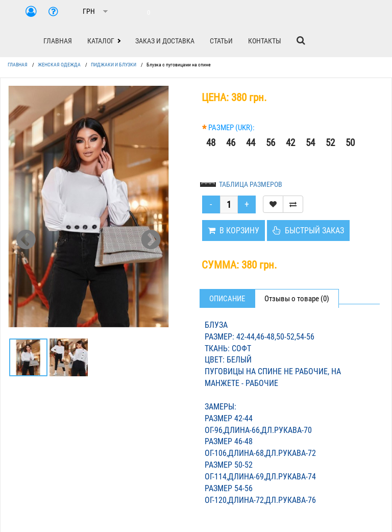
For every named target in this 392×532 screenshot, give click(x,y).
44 (251, 143)
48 (211, 143)
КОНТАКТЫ (265, 41)
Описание (227, 299)
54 (310, 143)
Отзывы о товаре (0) (297, 299)
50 (350, 143)
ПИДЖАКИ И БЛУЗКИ (114, 65)
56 (271, 143)
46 (231, 143)
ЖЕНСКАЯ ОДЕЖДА (59, 65)
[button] (104, 41)
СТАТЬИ (221, 41)
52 (330, 143)
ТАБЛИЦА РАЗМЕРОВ (251, 184)
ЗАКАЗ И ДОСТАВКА (165, 41)
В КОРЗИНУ (234, 231)
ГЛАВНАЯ (58, 41)
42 (290, 143)
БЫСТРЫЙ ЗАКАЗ (308, 231)
